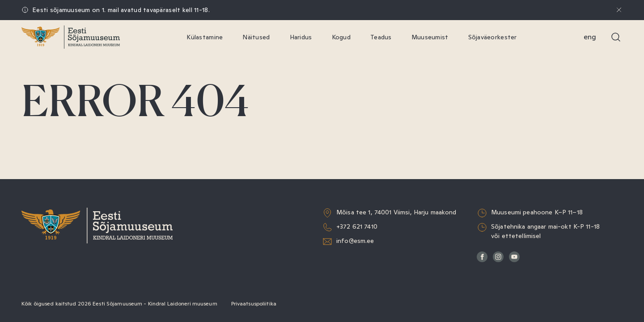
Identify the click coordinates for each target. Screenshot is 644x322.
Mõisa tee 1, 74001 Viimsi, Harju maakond (396, 212)
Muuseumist (430, 37)
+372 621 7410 (357, 226)
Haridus (301, 37)
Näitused (256, 37)
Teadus (381, 37)
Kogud (341, 37)
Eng (590, 37)
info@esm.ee (355, 241)
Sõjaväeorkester (493, 37)
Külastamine (205, 37)
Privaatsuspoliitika (254, 304)
